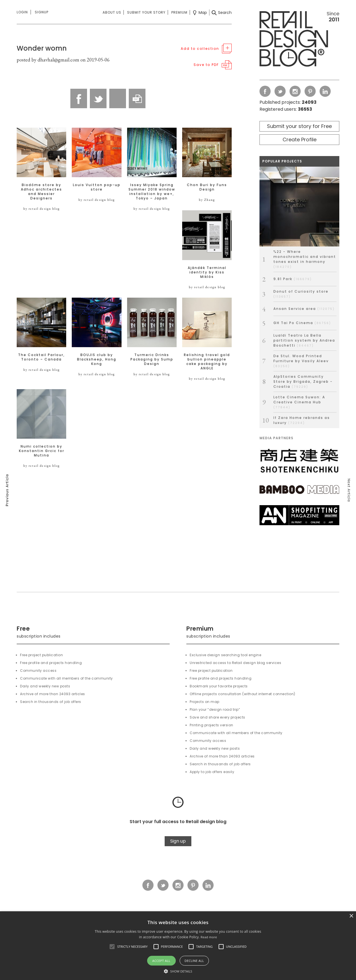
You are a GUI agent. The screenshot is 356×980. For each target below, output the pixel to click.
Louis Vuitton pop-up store (97, 187)
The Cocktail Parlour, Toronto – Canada (41, 357)
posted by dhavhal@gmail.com (48, 60)
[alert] (178, 946)
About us (112, 12)
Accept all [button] (161, 961)
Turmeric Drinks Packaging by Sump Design (152, 359)
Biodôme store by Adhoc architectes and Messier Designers (41, 192)
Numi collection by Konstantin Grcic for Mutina (42, 451)
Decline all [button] (194, 961)
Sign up (178, 841)
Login (22, 12)
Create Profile (300, 140)
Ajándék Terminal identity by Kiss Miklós (207, 272)
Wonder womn (42, 48)
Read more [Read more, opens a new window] (209, 937)
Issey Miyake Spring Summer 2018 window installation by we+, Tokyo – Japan (152, 192)
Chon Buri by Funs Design (207, 187)
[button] (112, 947)
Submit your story (146, 12)
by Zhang (207, 200)
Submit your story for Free (299, 126)
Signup (42, 12)
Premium (179, 12)
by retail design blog (42, 209)
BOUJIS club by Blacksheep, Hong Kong (97, 359)
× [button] (351, 916)
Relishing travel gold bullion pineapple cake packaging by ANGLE (207, 362)
